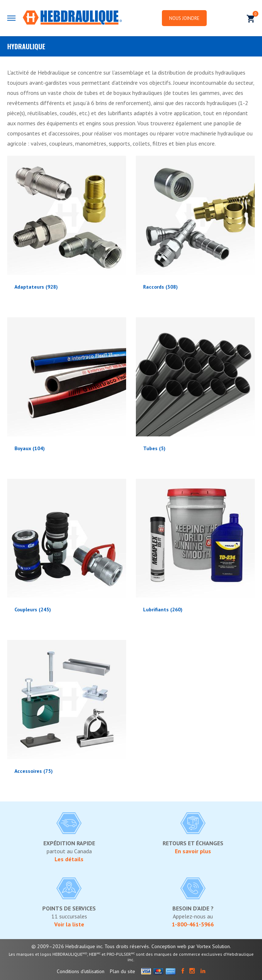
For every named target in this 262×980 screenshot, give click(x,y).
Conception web (169, 946)
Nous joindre (185, 18)
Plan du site (123, 971)
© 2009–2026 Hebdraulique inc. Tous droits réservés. (91, 946)
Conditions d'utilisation (81, 971)
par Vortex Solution (209, 946)
